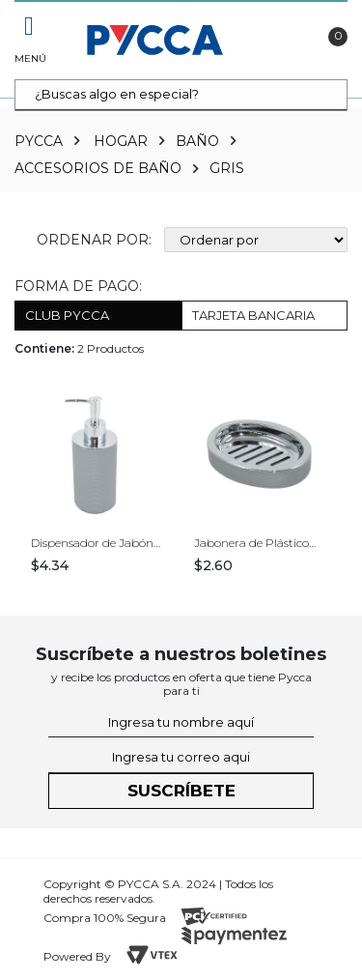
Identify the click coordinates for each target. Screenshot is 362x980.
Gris (227, 168)
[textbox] (181, 95)
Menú (29, 58)
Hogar (121, 141)
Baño (197, 141)
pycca (39, 141)
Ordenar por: (94, 240)
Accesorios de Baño (98, 168)
